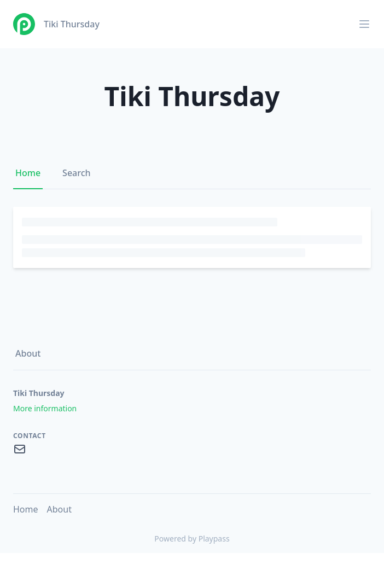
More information (45, 408)
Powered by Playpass (192, 538)
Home (28, 173)
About (28, 353)
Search (76, 173)
